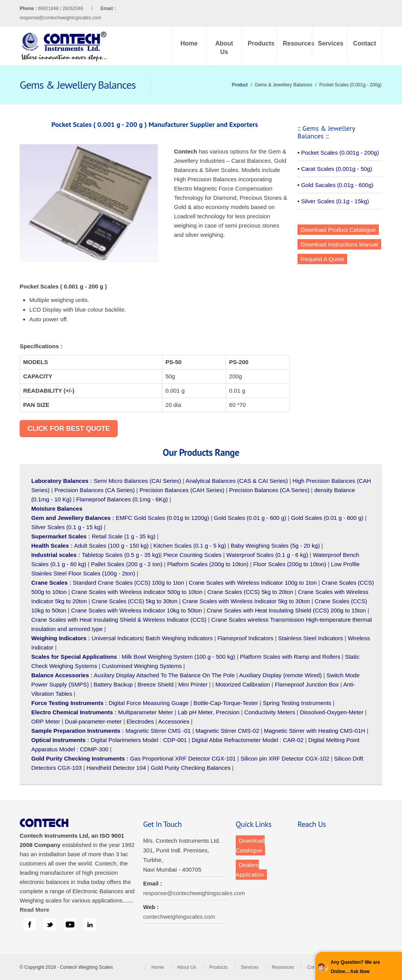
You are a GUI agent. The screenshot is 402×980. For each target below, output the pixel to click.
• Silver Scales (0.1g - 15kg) (333, 201)
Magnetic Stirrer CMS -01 (158, 731)
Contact (365, 43)
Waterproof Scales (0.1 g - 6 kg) (267, 555)
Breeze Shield (155, 684)
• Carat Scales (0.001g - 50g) (335, 169)
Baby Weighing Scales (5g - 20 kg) (275, 546)
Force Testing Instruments (67, 703)
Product (240, 85)
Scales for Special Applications (74, 657)
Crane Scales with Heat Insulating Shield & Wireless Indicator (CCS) (119, 620)
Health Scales (50, 546)
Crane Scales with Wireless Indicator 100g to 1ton (253, 583)
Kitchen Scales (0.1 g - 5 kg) (190, 546)
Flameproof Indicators (245, 638)
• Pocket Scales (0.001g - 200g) (338, 153)
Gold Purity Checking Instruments (78, 758)
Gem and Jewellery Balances (71, 518)
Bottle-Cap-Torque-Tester (226, 703)
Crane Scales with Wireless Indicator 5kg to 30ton (246, 601)
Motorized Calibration (243, 684)
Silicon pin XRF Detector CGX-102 (285, 758)
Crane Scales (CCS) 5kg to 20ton (250, 592)
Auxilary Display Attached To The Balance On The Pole (164, 675)
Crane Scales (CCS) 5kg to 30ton (135, 601)
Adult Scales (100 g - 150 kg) (111, 546)
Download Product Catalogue (338, 230)
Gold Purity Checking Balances (191, 768)
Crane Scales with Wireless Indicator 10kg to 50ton (136, 610)
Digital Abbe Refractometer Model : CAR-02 (248, 740)
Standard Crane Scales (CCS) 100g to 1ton (129, 583)
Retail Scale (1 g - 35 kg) (124, 536)
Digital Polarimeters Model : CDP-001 (138, 740)
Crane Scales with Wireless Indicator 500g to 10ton (137, 592)
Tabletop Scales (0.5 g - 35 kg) (121, 555)
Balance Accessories (60, 675)
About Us (224, 48)
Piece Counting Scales (192, 555)
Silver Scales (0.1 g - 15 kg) (67, 527)
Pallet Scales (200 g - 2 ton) (127, 564)
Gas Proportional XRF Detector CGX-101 (183, 758)
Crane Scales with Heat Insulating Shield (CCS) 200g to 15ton (286, 610)
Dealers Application (250, 870)
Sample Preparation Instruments (76, 731)
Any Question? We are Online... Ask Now (355, 967)
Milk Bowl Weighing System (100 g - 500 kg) (179, 657)
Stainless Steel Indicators (311, 638)
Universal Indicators (117, 638)
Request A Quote (322, 259)
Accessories (174, 721)
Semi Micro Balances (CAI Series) (138, 481)
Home (189, 43)
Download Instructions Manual (339, 244)
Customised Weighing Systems (142, 666)
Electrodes (140, 721)
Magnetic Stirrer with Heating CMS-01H (315, 731)
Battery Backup (113, 684)
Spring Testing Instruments (297, 703)
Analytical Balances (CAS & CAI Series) (237, 481)
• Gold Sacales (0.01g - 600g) (335, 185)
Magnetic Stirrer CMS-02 (227, 731)
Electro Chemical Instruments (72, 712)
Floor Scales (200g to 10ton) (290, 564)
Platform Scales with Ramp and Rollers (290, 657)
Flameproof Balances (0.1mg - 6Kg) (122, 499)
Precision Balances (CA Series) (95, 490)
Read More (35, 910)
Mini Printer (193, 684)
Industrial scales (54, 555)
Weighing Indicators (59, 638)
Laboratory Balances (60, 481)
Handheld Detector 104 (116, 768)
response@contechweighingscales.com (60, 18)
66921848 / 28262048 (77, 8)
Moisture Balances (57, 509)
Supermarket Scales (59, 536)
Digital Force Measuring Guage (149, 703)
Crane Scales (49, 583)
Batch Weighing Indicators (179, 638)
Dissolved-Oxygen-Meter (332, 712)
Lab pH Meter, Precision (209, 712)
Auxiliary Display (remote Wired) (280, 675)
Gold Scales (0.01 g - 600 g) (250, 518)
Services (331, 43)
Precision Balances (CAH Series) (182, 490)
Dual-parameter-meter (93, 721)
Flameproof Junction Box (307, 684)
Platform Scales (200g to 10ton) (208, 564)
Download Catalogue (250, 845)
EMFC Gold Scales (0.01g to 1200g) (162, 518)
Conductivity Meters (270, 712)
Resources (297, 43)
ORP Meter (46, 721)
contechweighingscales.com (179, 917)
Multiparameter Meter (146, 712)
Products (261, 43)
